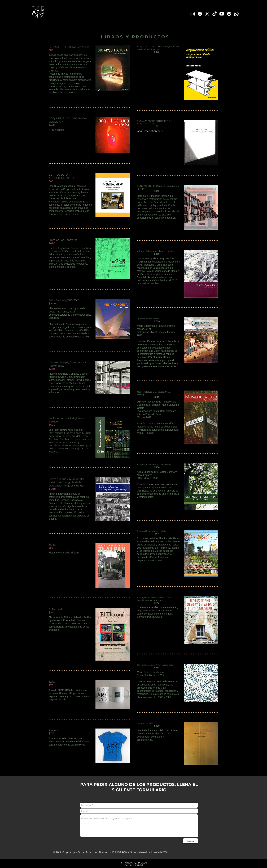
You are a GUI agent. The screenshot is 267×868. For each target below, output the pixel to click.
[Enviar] (191, 841)
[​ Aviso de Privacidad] (133, 865)
